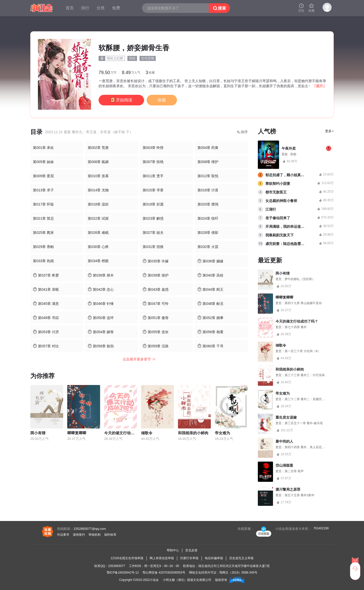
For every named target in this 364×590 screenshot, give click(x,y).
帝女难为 (222, 433)
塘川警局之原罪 (288, 489)
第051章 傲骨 (156, 318)
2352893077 (117, 566)
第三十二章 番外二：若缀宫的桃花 (308, 399)
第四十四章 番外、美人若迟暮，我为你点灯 (314, 447)
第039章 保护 (156, 275)
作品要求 (63, 535)
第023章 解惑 (153, 218)
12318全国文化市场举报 (127, 558)
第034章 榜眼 (98, 261)
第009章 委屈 (43, 176)
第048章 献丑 (210, 303)
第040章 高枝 (210, 275)
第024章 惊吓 (208, 218)
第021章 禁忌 (43, 218)
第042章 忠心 (101, 289)
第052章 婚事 (210, 318)
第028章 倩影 (208, 233)
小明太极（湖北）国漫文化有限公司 (187, 580)
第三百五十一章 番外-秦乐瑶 (304, 423)
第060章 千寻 (210, 346)
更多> (329, 131)
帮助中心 (173, 550)
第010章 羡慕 (98, 176)
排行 (85, 8)
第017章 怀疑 (43, 204)
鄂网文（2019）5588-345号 (238, 573)
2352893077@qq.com (90, 529)
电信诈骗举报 (214, 558)
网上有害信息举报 (162, 558)
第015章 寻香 (153, 190)
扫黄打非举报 (189, 558)
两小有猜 (38, 433)
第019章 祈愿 (153, 204)
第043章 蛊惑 (156, 289)
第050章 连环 (101, 318)
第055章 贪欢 (156, 332)
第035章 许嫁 (156, 261)
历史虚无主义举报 (241, 558)
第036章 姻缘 (210, 261)
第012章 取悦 (208, 176)
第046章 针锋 (101, 303)
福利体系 (110, 535)
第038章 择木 (101, 275)
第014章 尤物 (98, 190)
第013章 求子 (43, 190)
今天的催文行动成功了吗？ (127, 433)
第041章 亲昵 (46, 289)
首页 (70, 8)
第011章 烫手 (153, 176)
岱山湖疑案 (284, 465)
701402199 (321, 528)
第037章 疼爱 (46, 275)
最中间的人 (284, 441)
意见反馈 (191, 550)
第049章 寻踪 (46, 318)
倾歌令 (147, 433)
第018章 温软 (98, 204)
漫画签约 (79, 535)
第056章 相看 (210, 332)
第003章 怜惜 (153, 148)
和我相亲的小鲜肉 (193, 433)
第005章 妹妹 (43, 162)
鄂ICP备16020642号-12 (123, 573)
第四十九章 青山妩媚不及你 (303, 303)
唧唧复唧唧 (77, 433)
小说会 (154, 580)
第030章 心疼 (98, 247)
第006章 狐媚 (98, 162)
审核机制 (95, 535)
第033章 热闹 (43, 261)
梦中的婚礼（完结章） (300, 279)
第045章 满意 (46, 303)
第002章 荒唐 (98, 148)
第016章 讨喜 (208, 190)
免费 (116, 8)
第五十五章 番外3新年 (300, 495)
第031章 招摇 (153, 247)
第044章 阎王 (210, 289)
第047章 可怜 (156, 303)
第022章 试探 (98, 218)
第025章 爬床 (43, 233)
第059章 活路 (156, 346)
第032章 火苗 (208, 247)
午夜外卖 (289, 148)
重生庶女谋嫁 (286, 417)
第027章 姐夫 (153, 233)
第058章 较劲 (101, 346)
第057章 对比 (46, 346)
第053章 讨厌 (46, 332)
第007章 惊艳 (153, 162)
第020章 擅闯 (208, 204)
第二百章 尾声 (294, 471)
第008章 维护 (208, 162)
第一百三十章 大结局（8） (303, 351)
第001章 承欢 (43, 148)
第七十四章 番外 (296, 327)
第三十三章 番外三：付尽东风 (305, 375)
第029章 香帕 (43, 247)
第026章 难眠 (98, 233)
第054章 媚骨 (101, 332)
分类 (101, 8)
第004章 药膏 (208, 148)
